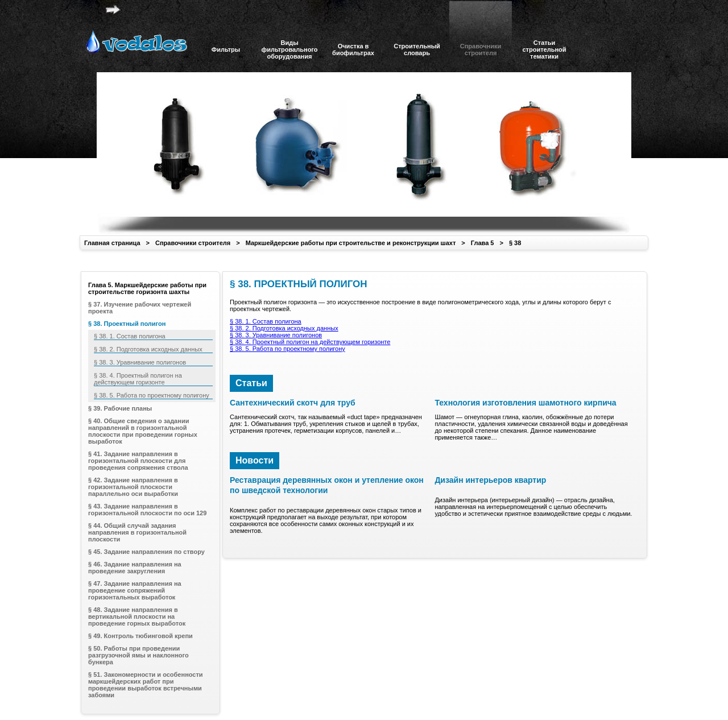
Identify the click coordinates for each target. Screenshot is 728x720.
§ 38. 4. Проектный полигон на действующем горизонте (310, 342)
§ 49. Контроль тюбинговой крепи (140, 636)
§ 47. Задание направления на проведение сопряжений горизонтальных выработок (135, 590)
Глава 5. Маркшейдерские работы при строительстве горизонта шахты (147, 288)
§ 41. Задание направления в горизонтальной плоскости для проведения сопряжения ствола (138, 461)
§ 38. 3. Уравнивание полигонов (276, 335)
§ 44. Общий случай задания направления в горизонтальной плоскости (137, 532)
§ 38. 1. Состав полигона (266, 321)
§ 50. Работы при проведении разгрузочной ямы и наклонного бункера (138, 655)
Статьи (251, 383)
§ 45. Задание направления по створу (146, 552)
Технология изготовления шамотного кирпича (525, 403)
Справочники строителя (193, 243)
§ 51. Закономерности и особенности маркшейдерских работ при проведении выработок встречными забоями (146, 685)
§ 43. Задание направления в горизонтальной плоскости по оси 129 (147, 510)
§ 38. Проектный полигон (127, 324)
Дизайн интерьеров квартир (490, 480)
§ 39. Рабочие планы (120, 408)
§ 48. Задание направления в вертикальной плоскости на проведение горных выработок (137, 616)
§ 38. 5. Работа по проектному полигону (288, 349)
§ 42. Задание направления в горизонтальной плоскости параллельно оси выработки (133, 487)
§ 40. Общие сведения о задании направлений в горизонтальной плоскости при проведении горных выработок (143, 431)
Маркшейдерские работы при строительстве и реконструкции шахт (351, 243)
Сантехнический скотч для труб (293, 403)
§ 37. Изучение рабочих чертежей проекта (140, 308)
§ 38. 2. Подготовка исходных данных (284, 328)
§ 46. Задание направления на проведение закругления (135, 568)
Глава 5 (483, 243)
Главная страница (112, 243)
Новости (255, 460)
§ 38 (515, 243)
